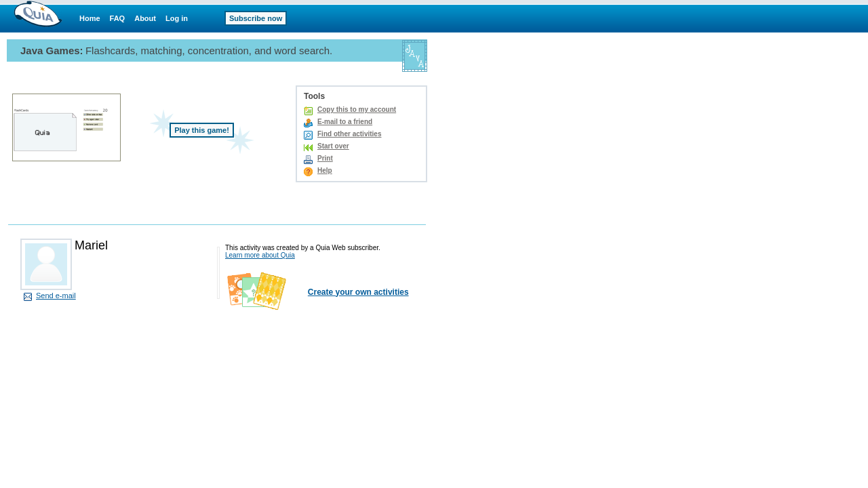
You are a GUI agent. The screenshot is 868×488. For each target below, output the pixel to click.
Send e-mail (56, 296)
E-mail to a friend (345, 122)
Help (325, 170)
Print (325, 158)
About (145, 18)
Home (90, 18)
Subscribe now (256, 18)
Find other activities (349, 134)
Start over (333, 146)
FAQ (118, 18)
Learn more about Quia (260, 255)
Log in (177, 18)
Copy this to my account (357, 109)
